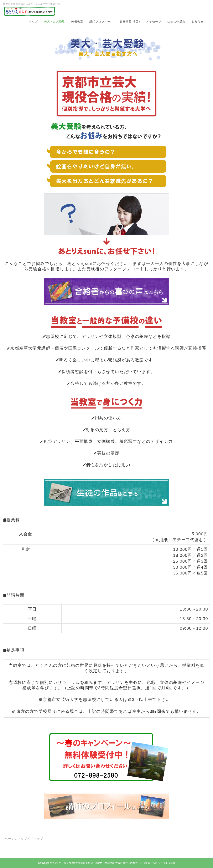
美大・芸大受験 (55, 22)
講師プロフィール (101, 22)
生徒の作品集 (176, 22)
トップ (33, 22)
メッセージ (154, 22)
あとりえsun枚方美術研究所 (75, 863)
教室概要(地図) (130, 22)
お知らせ (198, 22)
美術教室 (77, 22)
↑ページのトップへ (17, 839)
